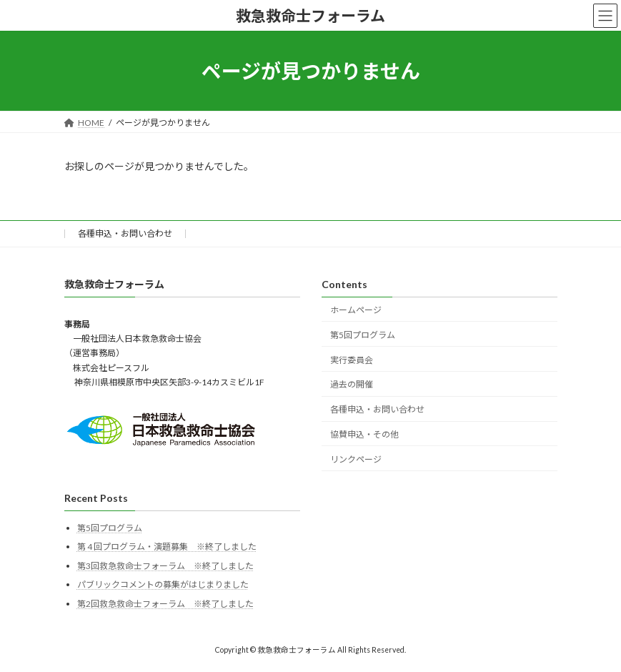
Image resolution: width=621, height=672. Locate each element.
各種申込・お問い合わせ (125, 233)
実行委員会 (352, 360)
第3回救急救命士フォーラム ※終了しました (165, 566)
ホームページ (356, 310)
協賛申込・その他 (364, 434)
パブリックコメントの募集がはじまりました (163, 585)
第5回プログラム (363, 335)
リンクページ (356, 459)
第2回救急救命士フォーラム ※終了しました (165, 604)
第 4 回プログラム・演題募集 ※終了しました (167, 547)
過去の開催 (352, 385)
